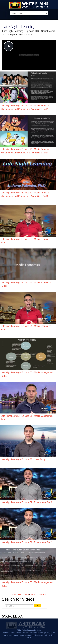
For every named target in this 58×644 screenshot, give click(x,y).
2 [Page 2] (24, 595)
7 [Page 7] (31, 595)
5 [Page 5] (28, 595)
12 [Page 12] (39, 595)
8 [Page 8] (33, 595)
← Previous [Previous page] (17, 595)
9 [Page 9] (34, 595)
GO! (38, 605)
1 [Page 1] (22, 595)
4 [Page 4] (27, 595)
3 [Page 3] (25, 595)
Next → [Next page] (43, 595)
